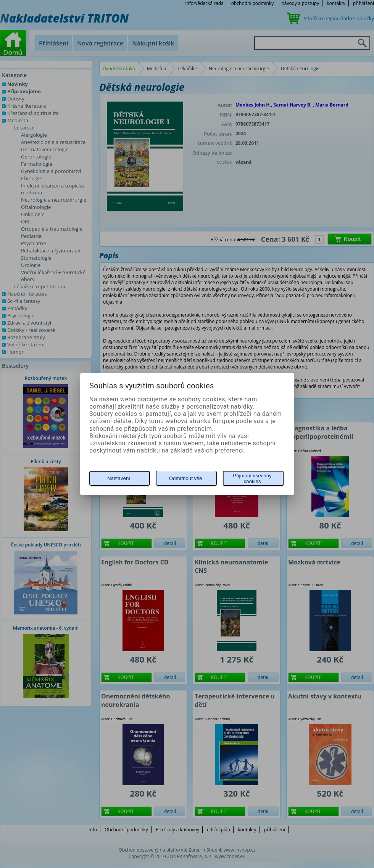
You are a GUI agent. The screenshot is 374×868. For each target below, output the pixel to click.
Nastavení (119, 478)
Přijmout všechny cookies (252, 478)
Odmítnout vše (186, 478)
